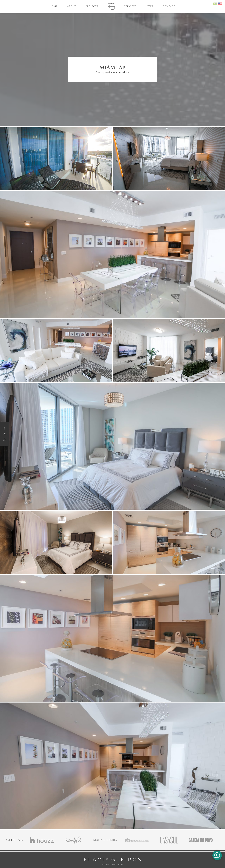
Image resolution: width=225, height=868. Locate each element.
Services (130, 6)
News (150, 6)
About (72, 6)
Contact (169, 6)
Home (54, 6)
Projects (92, 6)
